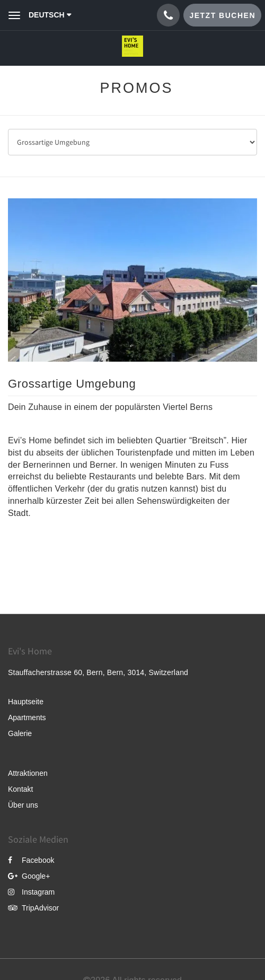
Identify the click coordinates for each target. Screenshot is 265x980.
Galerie (20, 733)
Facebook (31, 860)
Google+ (29, 876)
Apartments (27, 717)
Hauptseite (26, 702)
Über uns (23, 805)
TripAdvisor (33, 908)
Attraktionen (28, 773)
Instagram (31, 892)
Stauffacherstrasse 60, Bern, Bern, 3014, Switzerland (98, 672)
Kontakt (20, 789)
